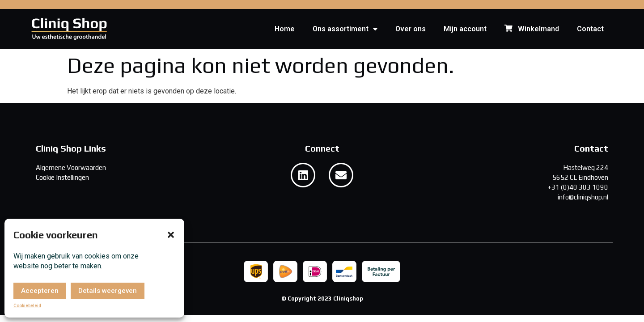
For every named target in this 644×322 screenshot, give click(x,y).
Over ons (411, 29)
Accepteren (40, 291)
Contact (590, 29)
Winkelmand (532, 29)
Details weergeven (108, 291)
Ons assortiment (345, 29)
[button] (171, 235)
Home (285, 29)
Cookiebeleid (27, 306)
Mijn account (465, 29)
